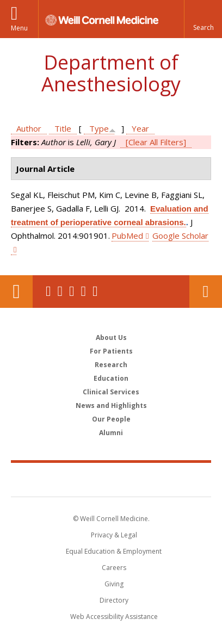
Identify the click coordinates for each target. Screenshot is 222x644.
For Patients (111, 351)
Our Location (16, 292)
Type (99, 128)
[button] (203, 19)
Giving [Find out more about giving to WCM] (114, 584)
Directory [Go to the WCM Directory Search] (114, 600)
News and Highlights (111, 405)
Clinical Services (111, 392)
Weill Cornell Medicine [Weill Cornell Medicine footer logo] (111, 479)
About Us (111, 338)
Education (111, 378)
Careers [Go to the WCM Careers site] (114, 568)
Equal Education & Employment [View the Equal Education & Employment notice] (114, 551)
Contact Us (206, 292)
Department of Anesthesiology (111, 73)
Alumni (111, 433)
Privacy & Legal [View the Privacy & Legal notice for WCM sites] (114, 535)
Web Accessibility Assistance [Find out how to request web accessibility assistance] (114, 617)
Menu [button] (19, 28)
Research (111, 365)
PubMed (127, 236)
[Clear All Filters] (156, 142)
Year (140, 128)
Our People (111, 419)
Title (63, 128)
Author (29, 128)
